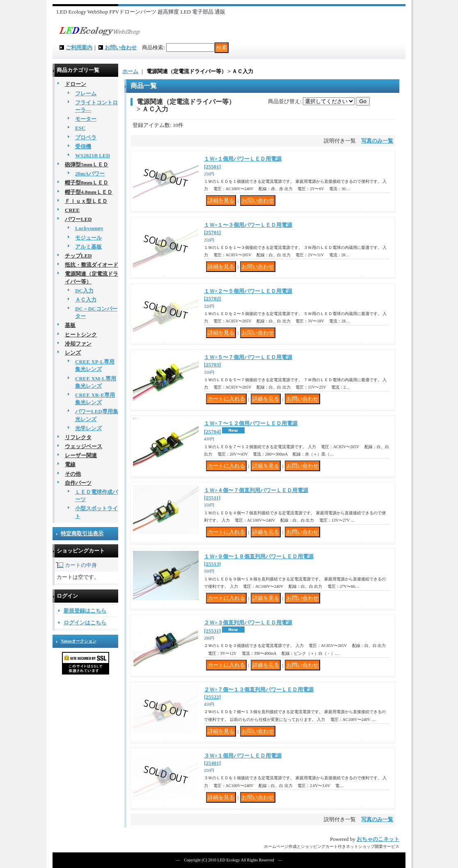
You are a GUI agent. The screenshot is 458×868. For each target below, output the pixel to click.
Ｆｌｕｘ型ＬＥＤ (86, 201)
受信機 (83, 146)
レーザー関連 (81, 455)
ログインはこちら (85, 623)
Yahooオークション (79, 641)
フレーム (86, 93)
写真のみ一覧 (377, 141)
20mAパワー (90, 174)
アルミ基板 (88, 247)
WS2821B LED (93, 155)
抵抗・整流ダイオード (92, 265)
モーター (86, 119)
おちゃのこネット (378, 839)
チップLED (78, 256)
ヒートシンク (81, 335)
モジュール (88, 238)
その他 (73, 474)
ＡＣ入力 (86, 300)
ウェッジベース (84, 446)
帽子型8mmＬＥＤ (87, 183)
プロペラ (86, 137)
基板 (70, 325)
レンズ (73, 353)
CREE (72, 210)
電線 (70, 464)
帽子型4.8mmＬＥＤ (89, 192)
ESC (80, 128)
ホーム (130, 71)
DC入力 (84, 291)
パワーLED (78, 219)
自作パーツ (78, 483)
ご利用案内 (79, 47)
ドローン (76, 84)
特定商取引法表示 (82, 533)
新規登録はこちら (85, 611)
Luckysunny (89, 228)
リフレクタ (78, 437)
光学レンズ (88, 428)
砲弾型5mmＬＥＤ (87, 165)
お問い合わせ (121, 47)
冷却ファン (78, 344)
